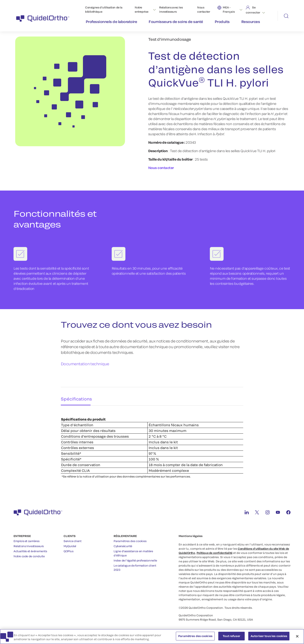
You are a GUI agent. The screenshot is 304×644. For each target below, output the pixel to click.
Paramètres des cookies (130, 539)
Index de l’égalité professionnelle (135, 558)
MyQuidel (70, 544)
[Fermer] (297, 638)
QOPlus (69, 549)
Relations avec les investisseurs (171, 9)
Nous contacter (204, 9)
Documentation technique (85, 364)
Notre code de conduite (29, 554)
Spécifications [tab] (75, 395)
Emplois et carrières (26, 539)
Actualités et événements (30, 549)
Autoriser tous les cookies (269, 638)
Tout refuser (231, 638)
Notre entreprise (141, 9)
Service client (73, 539)
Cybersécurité (123, 544)
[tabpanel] (152, 441)
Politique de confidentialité (214, 551)
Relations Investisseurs (29, 544)
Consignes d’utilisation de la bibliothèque (104, 9)
